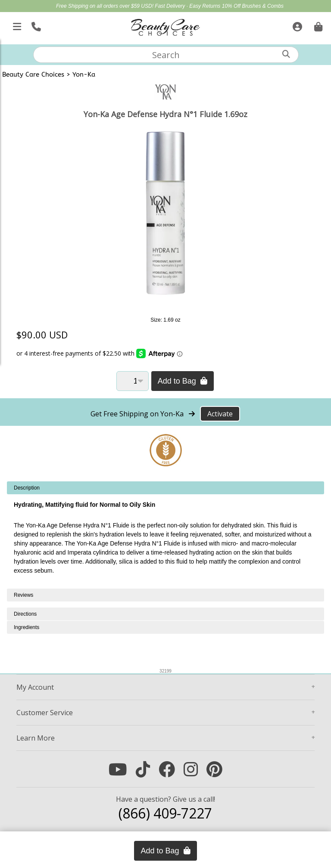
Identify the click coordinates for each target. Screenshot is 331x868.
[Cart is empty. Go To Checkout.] (317, 25)
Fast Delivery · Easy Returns (188, 6)
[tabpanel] (165, 535)
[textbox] (166, 55)
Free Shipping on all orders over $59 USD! (105, 6)
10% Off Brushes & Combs (253, 6)
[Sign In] (296, 25)
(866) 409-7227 (165, 813)
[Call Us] (35, 25)
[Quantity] (133, 381)
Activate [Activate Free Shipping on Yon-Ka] (220, 414)
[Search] (286, 54)
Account (35, 687)
